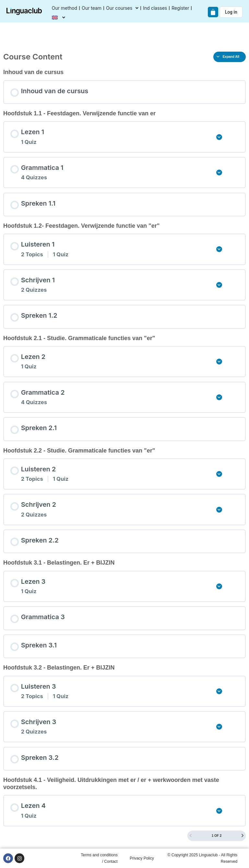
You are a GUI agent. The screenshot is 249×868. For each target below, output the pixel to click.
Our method (65, 8)
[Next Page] (243, 836)
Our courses (122, 8)
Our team (92, 8)
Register (180, 8)
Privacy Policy (142, 858)
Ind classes (155, 8)
